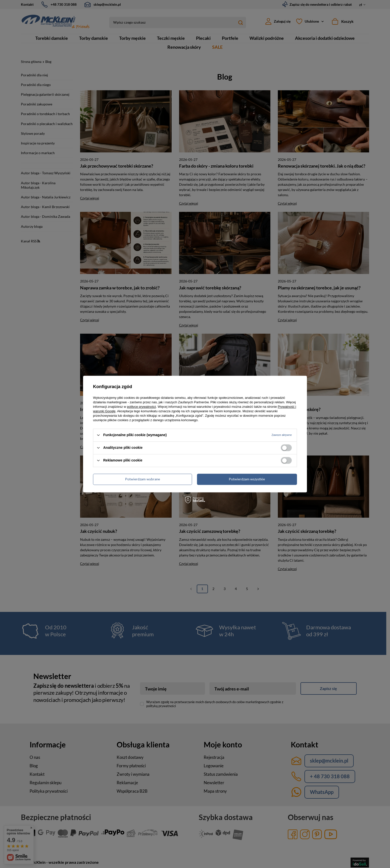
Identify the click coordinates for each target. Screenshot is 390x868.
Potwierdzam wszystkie (247, 479)
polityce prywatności (142, 407)
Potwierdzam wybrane (143, 479)
